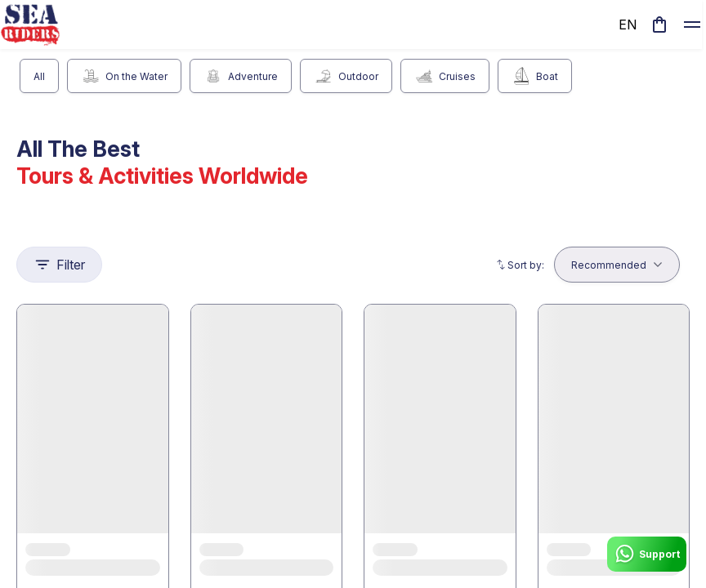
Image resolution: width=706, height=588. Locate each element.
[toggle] (692, 24)
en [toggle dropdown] (628, 24)
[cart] (659, 24)
